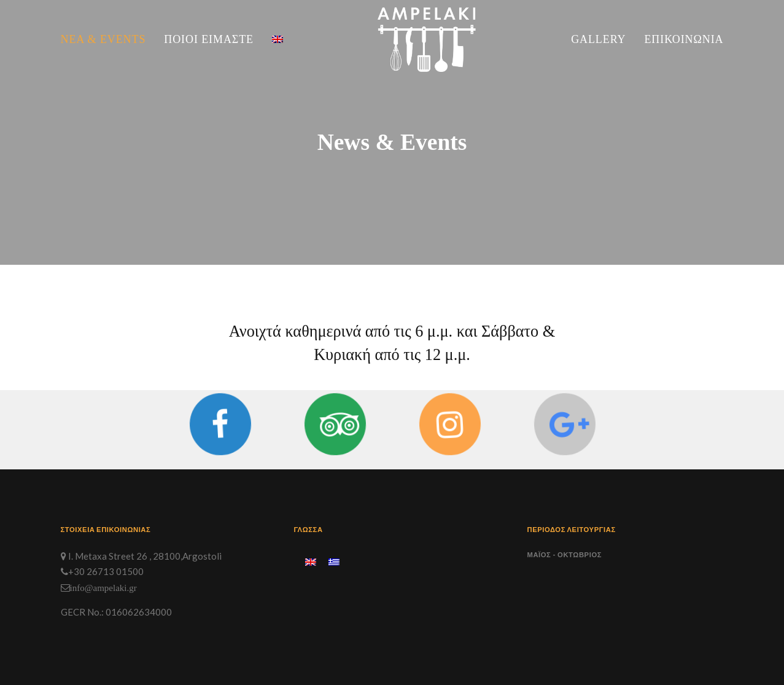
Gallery (598, 39)
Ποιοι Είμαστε (209, 39)
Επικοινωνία (684, 39)
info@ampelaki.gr (103, 588)
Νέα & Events (103, 39)
